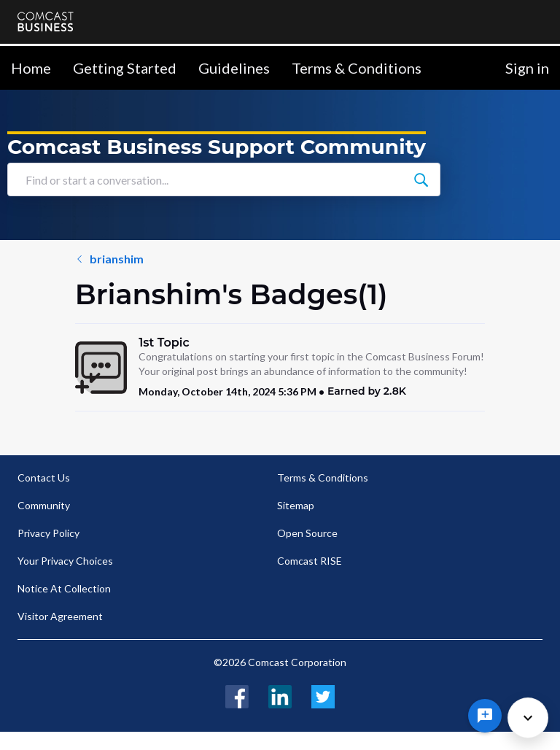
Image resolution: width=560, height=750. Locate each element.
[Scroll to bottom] (528, 718)
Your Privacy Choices (65, 561)
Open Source (307, 533)
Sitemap (296, 505)
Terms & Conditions (357, 68)
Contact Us (44, 478)
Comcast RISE (310, 561)
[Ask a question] (485, 716)
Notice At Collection (64, 588)
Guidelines (234, 68)
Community (44, 505)
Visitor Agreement (60, 616)
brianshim (53, 259)
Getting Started (125, 68)
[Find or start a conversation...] (533, 179)
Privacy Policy (48, 533)
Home (31, 68)
